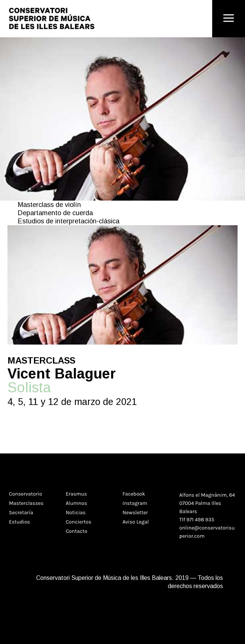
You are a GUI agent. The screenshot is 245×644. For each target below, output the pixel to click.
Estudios (19, 522)
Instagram (135, 503)
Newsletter (135, 513)
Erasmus (76, 494)
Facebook (134, 494)
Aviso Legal (136, 522)
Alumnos (76, 503)
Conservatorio (26, 494)
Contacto (76, 531)
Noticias (76, 513)
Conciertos (78, 522)
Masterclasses (26, 503)
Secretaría (21, 513)
